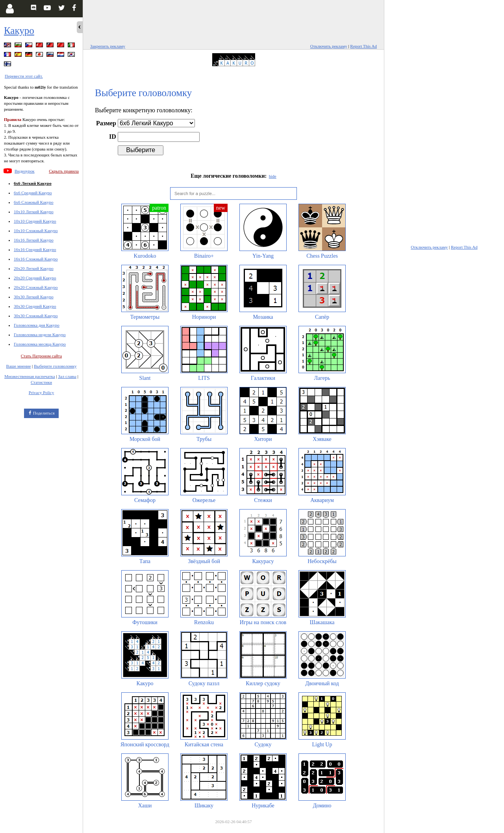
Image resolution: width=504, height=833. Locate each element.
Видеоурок (25, 171)
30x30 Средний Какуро (35, 306)
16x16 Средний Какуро (35, 249)
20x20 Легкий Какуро (34, 268)
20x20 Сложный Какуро (36, 287)
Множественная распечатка (30, 376)
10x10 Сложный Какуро (36, 231)
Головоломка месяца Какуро (40, 344)
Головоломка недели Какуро (40, 335)
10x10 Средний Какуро (35, 221)
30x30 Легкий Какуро (34, 297)
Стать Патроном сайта (41, 356)
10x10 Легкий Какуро (34, 212)
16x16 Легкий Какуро (34, 240)
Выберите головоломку (55, 366)
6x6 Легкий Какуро (33, 183)
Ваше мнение (19, 366)
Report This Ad (363, 46)
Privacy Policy (41, 392)
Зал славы (67, 376)
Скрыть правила (64, 171)
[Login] (10, 9)
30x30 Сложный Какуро (36, 316)
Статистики (41, 382)
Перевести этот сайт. (24, 76)
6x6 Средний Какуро (33, 193)
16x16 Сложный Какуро (36, 259)
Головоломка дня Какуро (37, 325)
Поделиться (44, 413)
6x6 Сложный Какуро (34, 202)
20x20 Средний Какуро (35, 278)
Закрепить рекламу (108, 46)
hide (273, 176)
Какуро (19, 31)
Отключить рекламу (329, 46)
